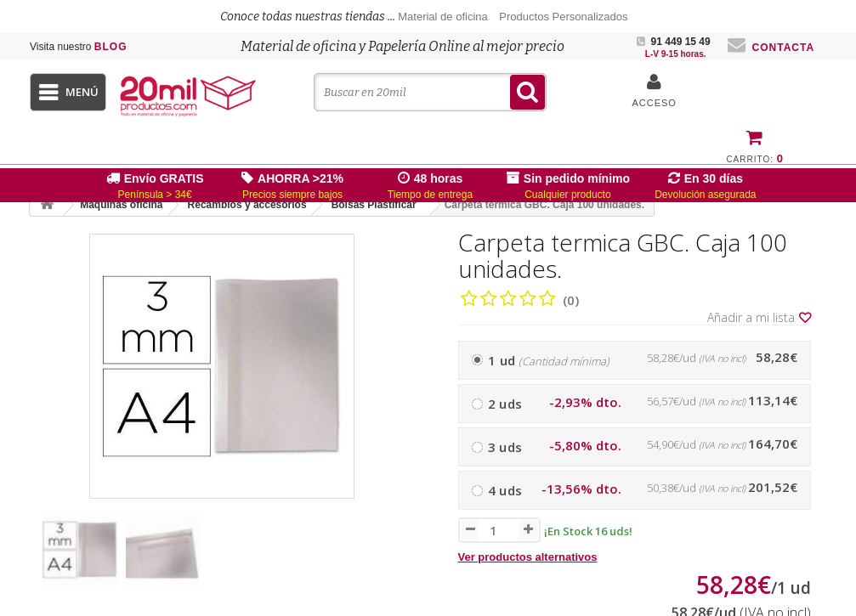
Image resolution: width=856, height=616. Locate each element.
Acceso (654, 103)
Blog (79, 47)
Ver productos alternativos (528, 557)
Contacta (771, 48)
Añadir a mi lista (759, 318)
